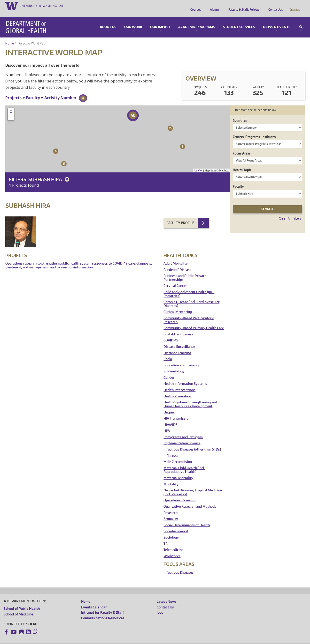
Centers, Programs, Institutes (254, 130)
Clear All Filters (290, 211)
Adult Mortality (176, 257)
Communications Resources (103, 611)
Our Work (133, 20)
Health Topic (242, 163)
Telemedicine (173, 543)
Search (301, 20)
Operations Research (179, 493)
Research (170, 506)
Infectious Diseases (178, 566)
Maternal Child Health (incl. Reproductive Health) (184, 463)
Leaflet (198, 164)
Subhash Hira (50, 173)
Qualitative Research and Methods (190, 500)
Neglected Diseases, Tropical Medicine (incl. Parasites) (193, 485)
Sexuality (171, 512)
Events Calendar (94, 600)
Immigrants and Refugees (183, 430)
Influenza (170, 449)
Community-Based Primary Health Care (194, 321)
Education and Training (181, 359)
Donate (294, 6)
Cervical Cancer (175, 279)
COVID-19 (171, 334)
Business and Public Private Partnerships (185, 271)
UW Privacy (68, 640)
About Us (108, 20)
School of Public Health (22, 602)
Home (10, 37)
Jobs (160, 606)
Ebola (168, 352)
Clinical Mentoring (178, 305)
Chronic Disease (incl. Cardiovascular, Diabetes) (192, 297)
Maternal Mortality (178, 471)
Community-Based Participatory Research (189, 313)
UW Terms (87, 640)
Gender (169, 371)
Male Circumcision (178, 455)
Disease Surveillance (179, 340)
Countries (240, 114)
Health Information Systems (185, 377)
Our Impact (160, 20)
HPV (167, 424)
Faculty (238, 180)
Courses (194, 6)
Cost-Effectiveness (178, 328)
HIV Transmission (177, 412)
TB (166, 537)
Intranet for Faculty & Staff (102, 606)
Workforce (172, 549)
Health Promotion (177, 389)
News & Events (277, 20)
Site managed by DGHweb (116, 640)
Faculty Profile (180, 216)
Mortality (171, 477)
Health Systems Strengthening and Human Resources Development (190, 397)
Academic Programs (197, 20)
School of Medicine (18, 607)
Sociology (171, 531)
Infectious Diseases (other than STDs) (192, 443)
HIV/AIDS (170, 418)
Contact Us (274, 6)
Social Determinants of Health (187, 518)
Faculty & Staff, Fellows (243, 6)
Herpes (169, 405)
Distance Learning (177, 346)
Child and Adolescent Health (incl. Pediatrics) (189, 287)
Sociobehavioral (176, 524)
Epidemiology (174, 365)
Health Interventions (179, 383)
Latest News (167, 595)
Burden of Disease (177, 263)
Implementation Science (182, 436)
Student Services (239, 20)
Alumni (213, 6)
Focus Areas (242, 146)
